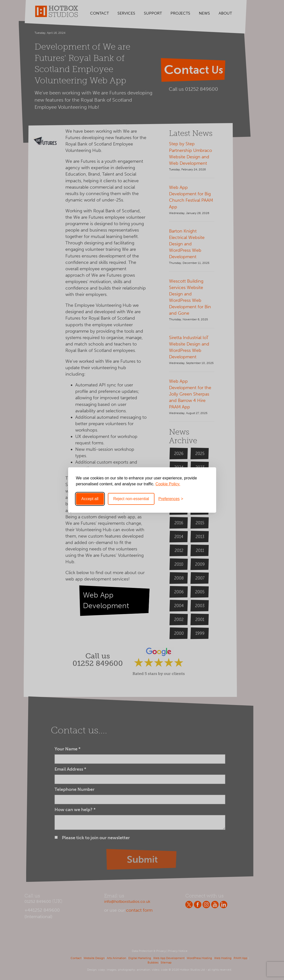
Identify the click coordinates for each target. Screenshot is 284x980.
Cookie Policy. (168, 484)
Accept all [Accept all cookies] (90, 499)
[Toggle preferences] (171, 499)
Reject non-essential (131, 499)
